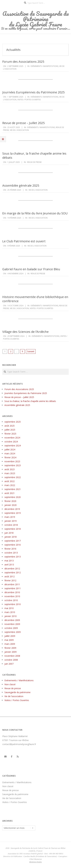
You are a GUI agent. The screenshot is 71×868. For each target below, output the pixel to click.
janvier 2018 (11, 537)
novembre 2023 (12, 461)
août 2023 (10, 469)
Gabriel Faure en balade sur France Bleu (31, 269)
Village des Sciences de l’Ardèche (25, 332)
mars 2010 (10, 612)
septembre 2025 (13, 422)
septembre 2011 (13, 588)
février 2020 (10, 501)
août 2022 (10, 481)
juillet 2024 (10, 449)
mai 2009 (9, 640)
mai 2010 (9, 608)
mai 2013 (9, 561)
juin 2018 (9, 533)
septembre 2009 (13, 632)
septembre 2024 (13, 446)
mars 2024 (10, 453)
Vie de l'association (19, 130)
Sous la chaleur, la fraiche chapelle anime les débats (34, 156)
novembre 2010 (12, 596)
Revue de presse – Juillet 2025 (23, 123)
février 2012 (10, 580)
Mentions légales (36, 862)
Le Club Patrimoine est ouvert (24, 241)
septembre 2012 (13, 572)
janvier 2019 (11, 521)
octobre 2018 (11, 525)
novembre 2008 (12, 656)
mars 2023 (10, 473)
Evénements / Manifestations (44, 66)
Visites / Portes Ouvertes (29, 100)
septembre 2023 (13, 465)
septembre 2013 (13, 557)
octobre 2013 (11, 553)
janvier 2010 (11, 616)
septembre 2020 (13, 497)
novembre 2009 (12, 624)
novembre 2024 (12, 438)
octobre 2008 (11, 660)
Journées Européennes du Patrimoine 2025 (33, 92)
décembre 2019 (12, 509)
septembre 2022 (13, 477)
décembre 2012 (12, 569)
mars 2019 (10, 517)
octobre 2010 (11, 600)
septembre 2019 (13, 513)
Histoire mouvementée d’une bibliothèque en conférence (35, 299)
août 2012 (10, 576)
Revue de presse (34, 162)
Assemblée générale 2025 (21, 185)
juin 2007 (9, 664)
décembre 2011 (12, 584)
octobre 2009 (11, 628)
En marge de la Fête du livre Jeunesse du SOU (35, 213)
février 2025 (10, 434)
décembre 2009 (12, 620)
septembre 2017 (13, 541)
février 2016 (10, 549)
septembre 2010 (13, 604)
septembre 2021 (13, 489)
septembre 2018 (13, 529)
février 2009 (10, 648)
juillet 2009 (10, 636)
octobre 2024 (11, 442)
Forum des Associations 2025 (23, 62)
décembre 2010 (12, 592)
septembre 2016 (13, 545)
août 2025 (10, 426)
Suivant (31, 351)
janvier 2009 (11, 652)
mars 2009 (10, 644)
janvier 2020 (11, 505)
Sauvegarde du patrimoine (17, 692)
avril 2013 (9, 565)
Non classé (10, 684)
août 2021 (10, 493)
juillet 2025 (10, 430)
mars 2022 (10, 485)
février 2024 (10, 457)
